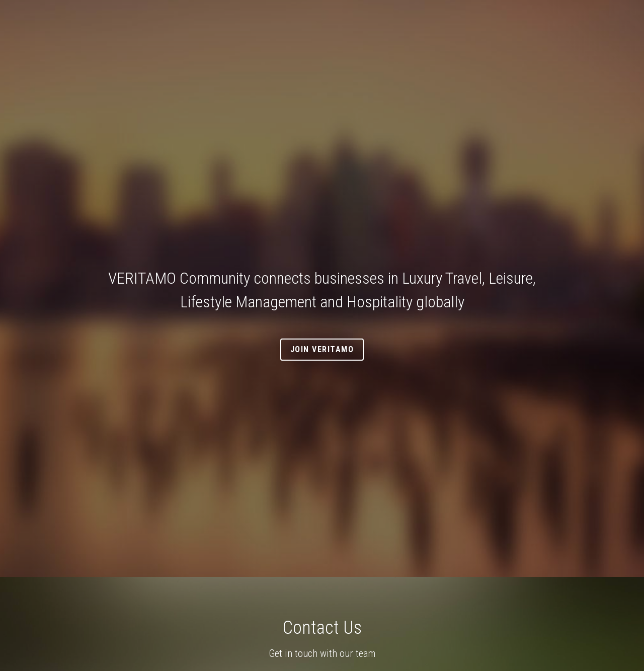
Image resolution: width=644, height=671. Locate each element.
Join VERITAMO (322, 349)
